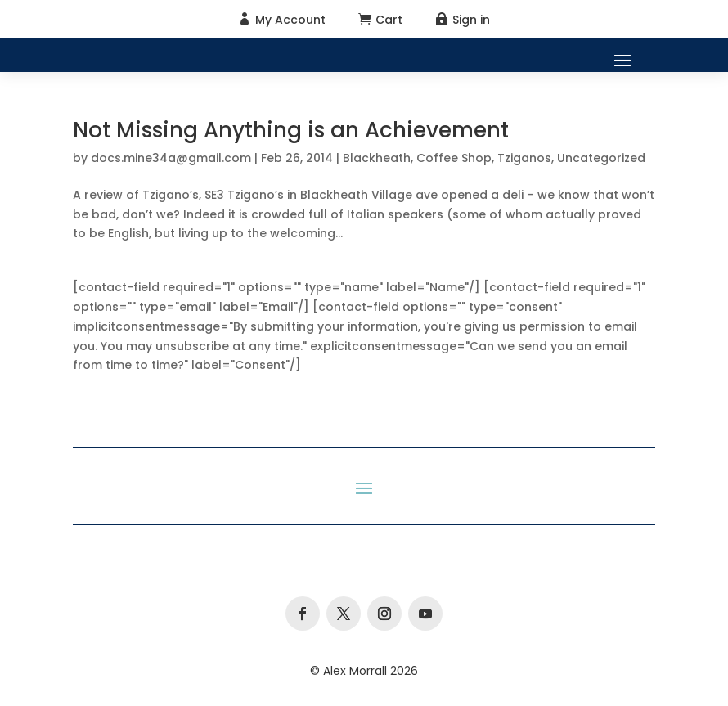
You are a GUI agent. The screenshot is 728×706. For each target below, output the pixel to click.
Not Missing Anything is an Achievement (291, 130)
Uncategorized (601, 158)
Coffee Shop (454, 158)
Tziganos (524, 158)
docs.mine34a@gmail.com (171, 158)
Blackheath (377, 158)
